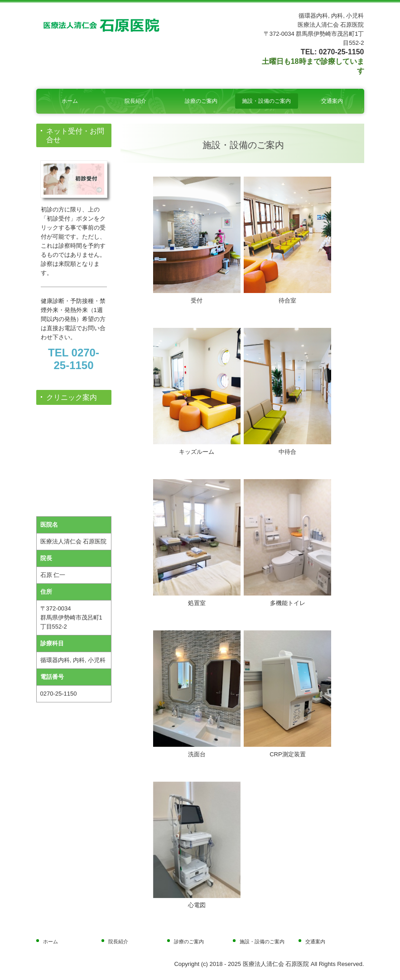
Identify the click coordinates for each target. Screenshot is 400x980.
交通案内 (332, 101)
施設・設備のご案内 (266, 101)
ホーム (70, 101)
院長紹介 (135, 101)
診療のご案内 (201, 101)
